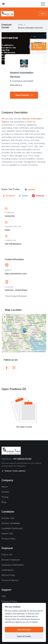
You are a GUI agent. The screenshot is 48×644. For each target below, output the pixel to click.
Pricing (5, 497)
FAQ (4, 596)
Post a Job (7, 555)
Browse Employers (11, 560)
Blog (4, 502)
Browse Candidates (11, 523)
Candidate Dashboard (12, 528)
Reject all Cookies (24, 636)
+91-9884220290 (22, 459)
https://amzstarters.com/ (16, 274)
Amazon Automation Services (22, 75)
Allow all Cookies (24, 630)
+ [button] (5, 317)
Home (20, 25)
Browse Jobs (8, 518)
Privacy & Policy (9, 601)
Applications (7, 570)
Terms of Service (10, 580)
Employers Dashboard (12, 565)
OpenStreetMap (33, 351)
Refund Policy (8, 575)
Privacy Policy (8, 539)
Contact (5, 492)
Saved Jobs (7, 533)
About (5, 487)
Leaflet (23, 351)
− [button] (5, 320)
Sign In (43, 14)
